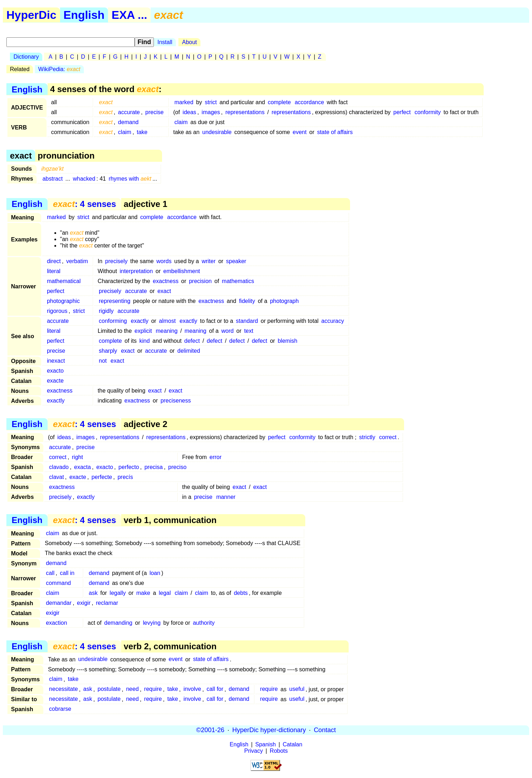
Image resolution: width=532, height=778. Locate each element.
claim (181, 122)
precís (125, 477)
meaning (166, 331)
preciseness (176, 401)
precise (155, 112)
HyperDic (31, 15)
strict (211, 102)
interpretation (136, 271)
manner (226, 497)
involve (192, 689)
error (216, 457)
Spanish (265, 744)
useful (297, 689)
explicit (143, 331)
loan (155, 573)
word (228, 331)
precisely (116, 261)
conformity (428, 112)
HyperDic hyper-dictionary (269, 730)
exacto (55, 371)
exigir (84, 603)
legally (118, 593)
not (103, 361)
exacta (83, 467)
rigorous (57, 311)
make (143, 593)
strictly (367, 437)
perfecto (129, 467)
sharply (108, 351)
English (84, 15)
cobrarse (60, 709)
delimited (189, 351)
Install (165, 42)
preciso (177, 467)
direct (54, 261)
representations (245, 112)
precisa (154, 467)
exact (164, 291)
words (164, 261)
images (211, 112)
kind (144, 341)
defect (192, 341)
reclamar (107, 603)
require (153, 689)
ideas (189, 112)
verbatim (77, 261)
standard (247, 321)
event (300, 132)
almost (167, 321)
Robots (279, 751)
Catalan (293, 744)
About (189, 42)
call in (67, 573)
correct (388, 437)
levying (152, 623)
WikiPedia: (59, 69)
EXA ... (129, 15)
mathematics (238, 281)
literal (54, 271)
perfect (402, 112)
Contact (325, 730)
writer (208, 261)
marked (184, 102)
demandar (59, 603)
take (142, 132)
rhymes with (130, 179)
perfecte (102, 477)
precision (200, 281)
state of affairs (335, 132)
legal (165, 593)
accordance (309, 102)
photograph (284, 301)
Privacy (253, 751)
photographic (63, 301)
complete (279, 102)
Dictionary (26, 57)
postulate (109, 689)
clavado (59, 467)
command (58, 583)
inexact (56, 361)
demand (128, 122)
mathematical (64, 281)
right (77, 457)
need (133, 689)
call (50, 573)
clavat (57, 477)
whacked (84, 179)
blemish (288, 341)
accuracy (333, 321)
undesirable (217, 132)
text (249, 331)
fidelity (247, 301)
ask (93, 593)
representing (115, 301)
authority (204, 623)
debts (241, 593)
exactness (166, 281)
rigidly (106, 311)
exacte (55, 381)
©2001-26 (210, 730)
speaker (236, 261)
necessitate (63, 689)
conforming (113, 321)
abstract (52, 179)
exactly (140, 321)
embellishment (182, 271)
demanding (118, 623)
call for (215, 689)
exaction (57, 623)
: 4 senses (84, 204)
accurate (129, 112)
